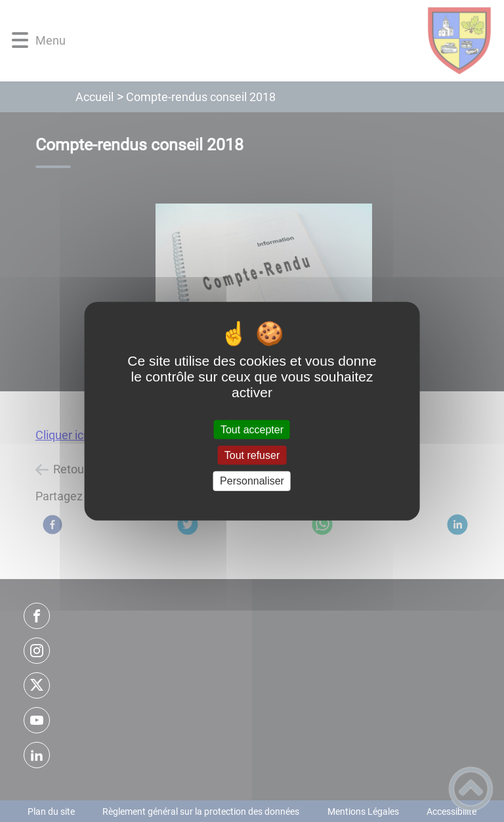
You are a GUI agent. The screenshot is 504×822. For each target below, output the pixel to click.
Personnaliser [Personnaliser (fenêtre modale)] (252, 481)
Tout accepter (252, 430)
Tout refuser (252, 455)
